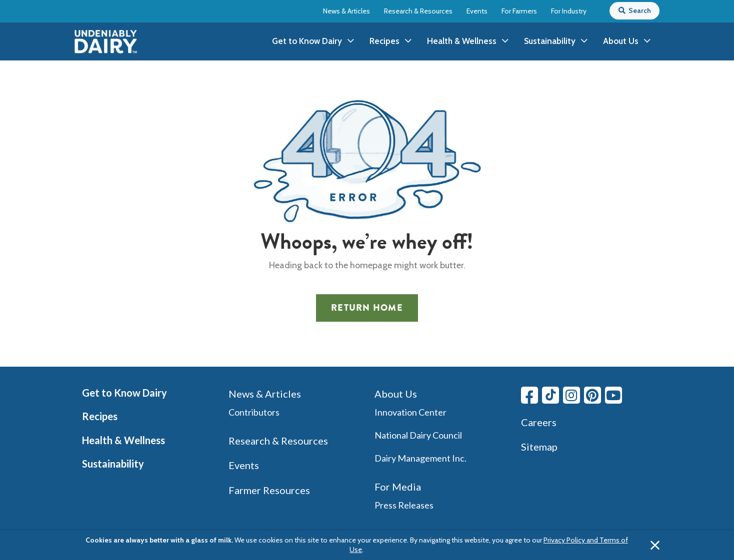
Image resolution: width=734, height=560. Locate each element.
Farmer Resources (269, 490)
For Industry (569, 11)
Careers (539, 422)
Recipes (100, 416)
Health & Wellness (123, 440)
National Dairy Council (418, 435)
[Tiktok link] (550, 395)
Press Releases (404, 505)
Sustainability (113, 464)
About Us (396, 394)
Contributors (254, 412)
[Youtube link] (613, 395)
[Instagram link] (571, 395)
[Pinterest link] (592, 395)
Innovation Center (410, 412)
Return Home (367, 308)
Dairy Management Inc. (420, 458)
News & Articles (346, 11)
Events (477, 11)
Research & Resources (418, 11)
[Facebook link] (529, 395)
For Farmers (519, 11)
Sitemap (539, 447)
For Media (398, 487)
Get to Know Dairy (124, 393)
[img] (106, 42)
